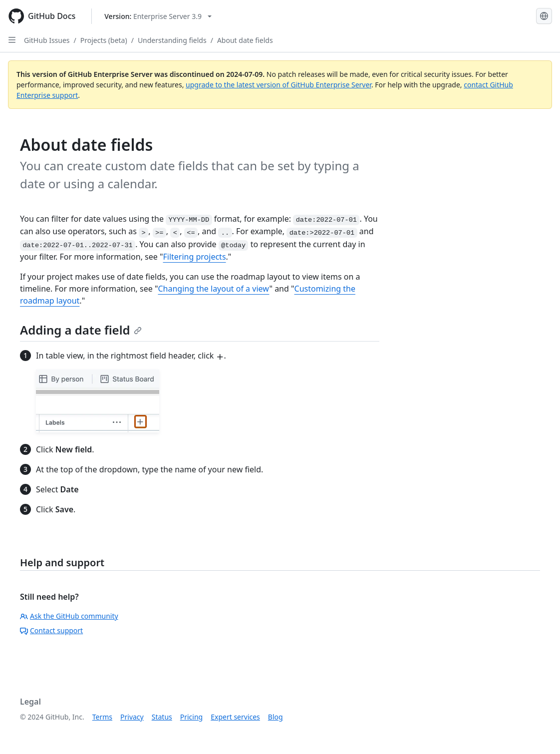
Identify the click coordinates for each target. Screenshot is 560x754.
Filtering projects (194, 257)
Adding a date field (81, 330)
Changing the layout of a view (213, 289)
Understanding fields (172, 40)
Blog (276, 717)
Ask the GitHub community (69, 616)
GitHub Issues (47, 40)
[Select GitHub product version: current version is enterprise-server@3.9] (158, 16)
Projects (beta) (104, 40)
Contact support (51, 630)
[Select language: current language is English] (544, 16)
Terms (102, 717)
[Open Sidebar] (12, 40)
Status (162, 717)
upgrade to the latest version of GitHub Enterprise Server (279, 85)
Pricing (191, 717)
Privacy (132, 717)
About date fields (245, 40)
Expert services (235, 717)
